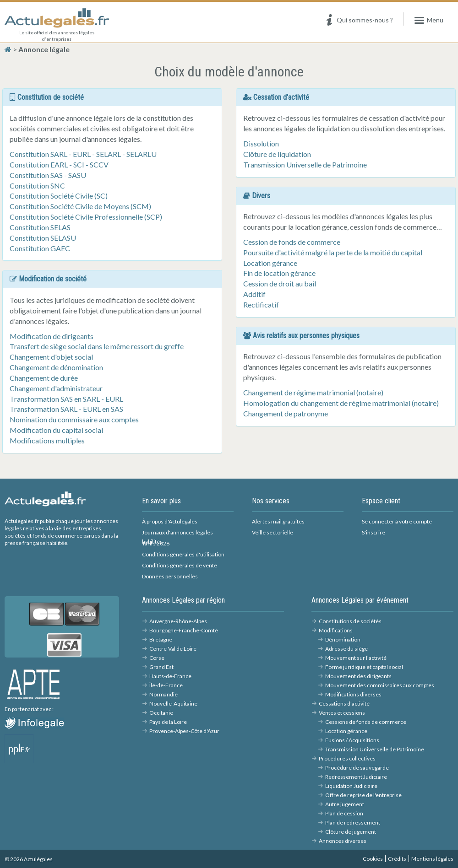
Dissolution (261, 143)
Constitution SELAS (40, 227)
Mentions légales (432, 859)
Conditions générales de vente (180, 565)
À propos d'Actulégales (170, 521)
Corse (157, 658)
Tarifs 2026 (156, 543)
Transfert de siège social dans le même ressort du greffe (97, 346)
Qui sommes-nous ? (358, 20)
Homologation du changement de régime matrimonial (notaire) (341, 403)
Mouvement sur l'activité (356, 658)
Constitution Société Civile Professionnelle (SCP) (86, 217)
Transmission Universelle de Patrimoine (305, 164)
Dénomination (343, 639)
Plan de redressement (353, 822)
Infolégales (52, 722)
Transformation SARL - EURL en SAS (66, 409)
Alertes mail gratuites (278, 521)
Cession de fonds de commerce (292, 242)
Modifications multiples (47, 440)
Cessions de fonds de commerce (366, 722)
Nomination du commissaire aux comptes (74, 419)
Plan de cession (344, 813)
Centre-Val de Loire (173, 649)
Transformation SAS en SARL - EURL (66, 399)
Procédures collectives (347, 758)
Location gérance (270, 263)
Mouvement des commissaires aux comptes (380, 685)
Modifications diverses (353, 694)
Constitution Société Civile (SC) (59, 196)
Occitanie (161, 713)
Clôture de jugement (351, 832)
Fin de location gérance (279, 273)
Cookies (373, 859)
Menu (428, 20)
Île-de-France (166, 685)
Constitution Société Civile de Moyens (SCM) (80, 206)
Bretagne (161, 639)
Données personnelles (170, 576)
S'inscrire (373, 532)
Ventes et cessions (342, 713)
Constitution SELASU (43, 238)
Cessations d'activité (344, 704)
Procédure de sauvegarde (357, 768)
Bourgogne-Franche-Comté (184, 630)
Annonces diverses (343, 841)
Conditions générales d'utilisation (183, 554)
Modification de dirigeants (52, 336)
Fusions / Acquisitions (352, 740)
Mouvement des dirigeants (358, 676)
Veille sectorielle (273, 532)
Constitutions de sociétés (350, 621)
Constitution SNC (37, 186)
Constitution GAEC (40, 248)
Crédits (397, 859)
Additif (254, 294)
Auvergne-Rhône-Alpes (178, 621)
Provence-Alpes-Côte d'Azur (184, 731)
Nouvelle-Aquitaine (173, 704)
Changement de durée (44, 378)
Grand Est (161, 667)
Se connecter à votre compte (397, 521)
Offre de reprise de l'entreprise (363, 795)
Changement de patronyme (286, 413)
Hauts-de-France (170, 676)
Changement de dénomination (56, 367)
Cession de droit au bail (280, 283)
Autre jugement (345, 804)
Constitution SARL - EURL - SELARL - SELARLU (83, 154)
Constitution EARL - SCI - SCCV (59, 164)
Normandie (164, 694)
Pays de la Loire (168, 722)
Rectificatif (261, 305)
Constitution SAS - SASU (48, 175)
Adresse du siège (346, 649)
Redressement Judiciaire (356, 777)
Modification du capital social (56, 430)
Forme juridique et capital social (364, 667)
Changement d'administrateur (56, 388)
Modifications (336, 630)
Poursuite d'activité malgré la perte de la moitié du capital (333, 252)
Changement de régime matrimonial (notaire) (313, 392)
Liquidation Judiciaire (351, 786)
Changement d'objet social (51, 357)
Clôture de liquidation (277, 154)
